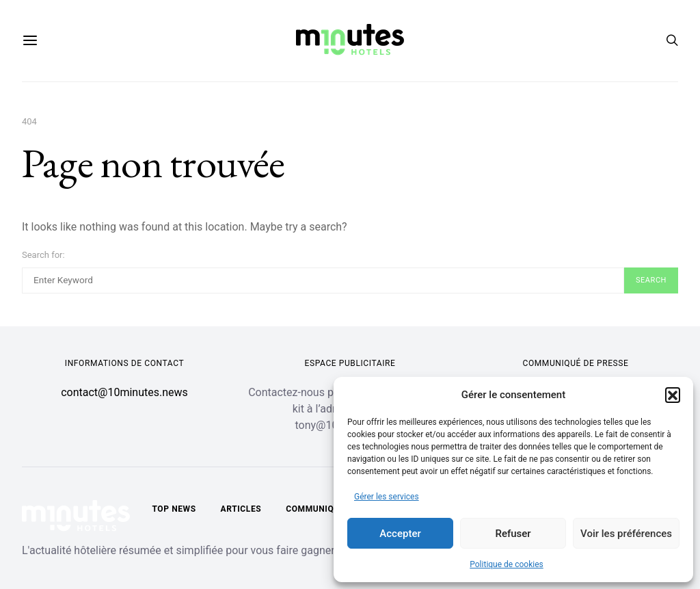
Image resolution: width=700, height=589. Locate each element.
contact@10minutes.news (124, 392)
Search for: (43, 255)
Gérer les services (387, 497)
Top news (174, 509)
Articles (241, 509)
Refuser (513, 534)
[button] (673, 395)
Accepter (400, 534)
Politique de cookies (506, 564)
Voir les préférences (626, 534)
